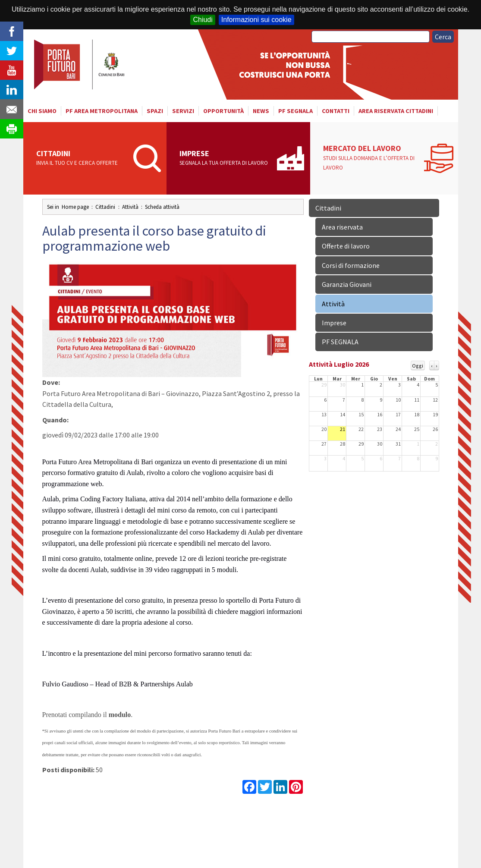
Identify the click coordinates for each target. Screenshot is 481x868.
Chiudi (203, 20)
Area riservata (342, 227)
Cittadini (82, 158)
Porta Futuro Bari (80, 64)
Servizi (183, 111)
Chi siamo (42, 111)
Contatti (336, 111)
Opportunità (223, 111)
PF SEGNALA (296, 111)
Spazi (155, 111)
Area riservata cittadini (396, 111)
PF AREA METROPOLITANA (102, 111)
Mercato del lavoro (371, 158)
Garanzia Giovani (347, 284)
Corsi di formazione (351, 265)
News (261, 111)
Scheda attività (162, 207)
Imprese (225, 158)
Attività (130, 207)
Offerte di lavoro (346, 246)
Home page (75, 207)
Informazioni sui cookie (256, 20)
